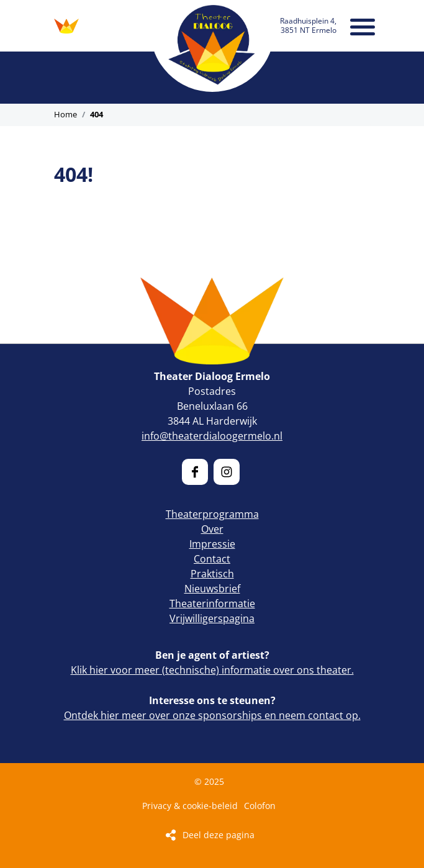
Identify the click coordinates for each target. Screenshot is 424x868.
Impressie (212, 544)
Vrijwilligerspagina (212, 618)
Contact (212, 559)
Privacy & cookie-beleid (190, 806)
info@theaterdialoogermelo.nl (212, 436)
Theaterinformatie (212, 604)
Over (212, 529)
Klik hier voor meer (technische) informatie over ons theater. (212, 670)
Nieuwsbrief (212, 589)
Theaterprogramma (212, 514)
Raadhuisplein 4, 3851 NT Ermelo (308, 25)
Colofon (260, 806)
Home (65, 114)
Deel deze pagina (219, 835)
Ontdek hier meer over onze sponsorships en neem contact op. (212, 715)
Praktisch (212, 574)
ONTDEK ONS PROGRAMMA (66, 26)
